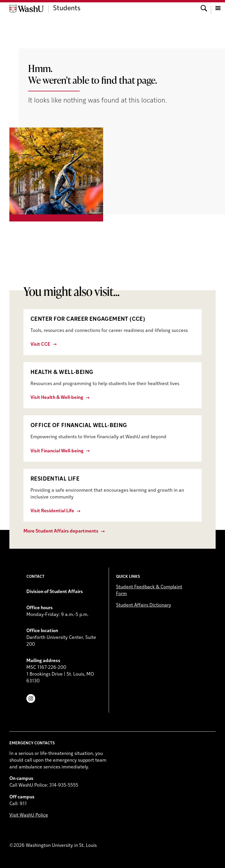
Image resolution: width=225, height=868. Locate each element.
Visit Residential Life (52, 511)
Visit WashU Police (29, 815)
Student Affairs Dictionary (144, 605)
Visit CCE (40, 345)
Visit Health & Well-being (57, 398)
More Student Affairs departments (61, 531)
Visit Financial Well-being (57, 451)
